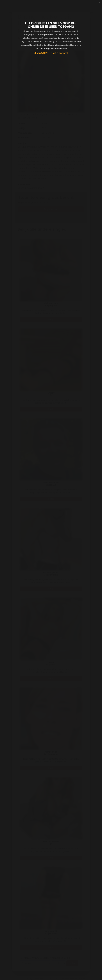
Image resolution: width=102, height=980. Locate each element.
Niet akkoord (59, 53)
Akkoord (41, 53)
